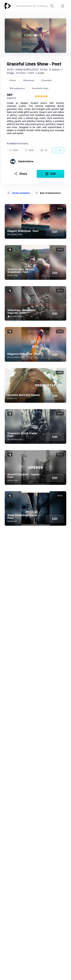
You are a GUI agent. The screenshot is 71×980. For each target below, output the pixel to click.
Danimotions (26, 162)
